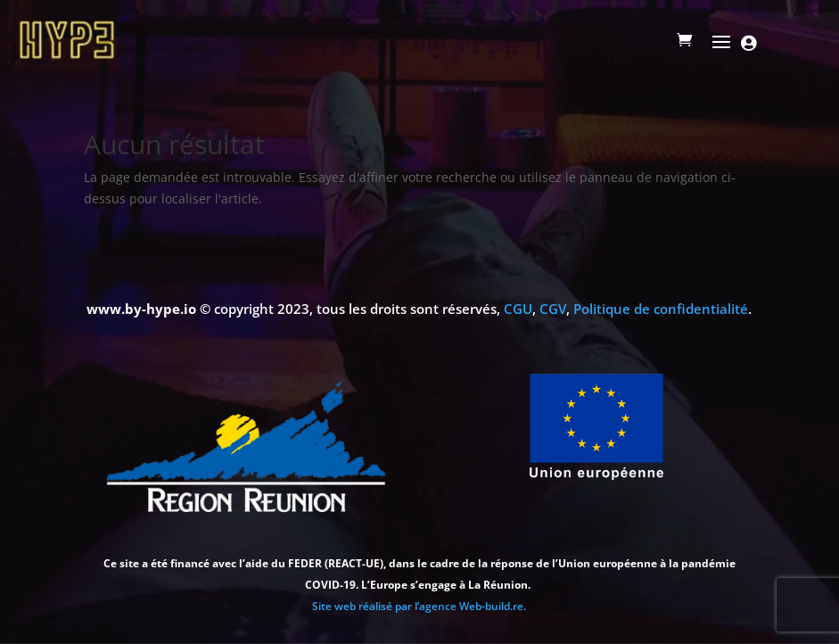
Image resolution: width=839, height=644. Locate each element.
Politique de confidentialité (661, 309)
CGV (553, 309)
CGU (518, 309)
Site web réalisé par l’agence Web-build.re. (419, 606)
